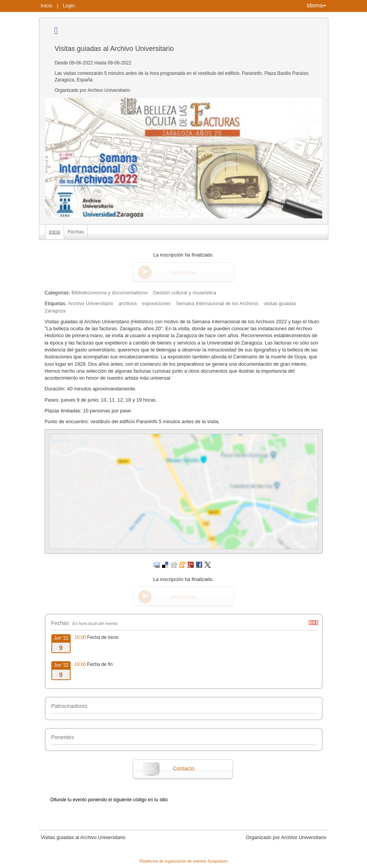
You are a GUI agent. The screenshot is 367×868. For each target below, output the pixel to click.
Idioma (316, 5)
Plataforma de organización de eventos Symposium (183, 861)
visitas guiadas (280, 303)
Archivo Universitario (90, 303)
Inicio (47, 6)
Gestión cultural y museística (185, 293)
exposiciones (156, 303)
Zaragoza (55, 311)
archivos (128, 303)
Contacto (183, 768)
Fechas (76, 232)
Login (69, 6)
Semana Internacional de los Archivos (217, 303)
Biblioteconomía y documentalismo (110, 293)
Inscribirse (184, 272)
